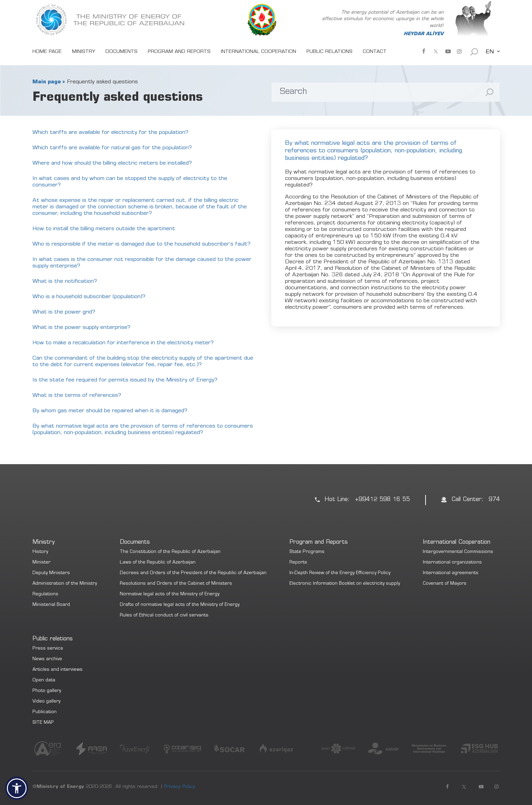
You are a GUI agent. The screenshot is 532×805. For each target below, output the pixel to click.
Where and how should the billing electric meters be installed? (112, 163)
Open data (44, 681)
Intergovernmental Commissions (458, 552)
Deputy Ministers (51, 573)
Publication (45, 712)
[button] (17, 788)
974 (494, 500)
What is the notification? (65, 281)
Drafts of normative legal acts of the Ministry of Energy (180, 605)
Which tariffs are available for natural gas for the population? (112, 148)
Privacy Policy (180, 787)
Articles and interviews (57, 670)
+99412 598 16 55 (382, 500)
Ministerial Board (51, 605)
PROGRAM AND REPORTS (179, 52)
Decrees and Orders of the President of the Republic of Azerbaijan (193, 573)
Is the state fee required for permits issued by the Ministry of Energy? (125, 380)
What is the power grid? (64, 312)
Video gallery (46, 702)
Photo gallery (47, 691)
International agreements (451, 573)
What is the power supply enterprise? (81, 328)
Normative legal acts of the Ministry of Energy (170, 594)
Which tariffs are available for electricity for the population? (110, 133)
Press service (48, 649)
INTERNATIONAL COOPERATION (258, 52)
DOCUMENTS (121, 52)
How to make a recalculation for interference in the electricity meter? (123, 343)
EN (490, 52)
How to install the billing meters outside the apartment (104, 229)
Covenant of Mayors (445, 584)
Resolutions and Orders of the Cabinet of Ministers (176, 584)
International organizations (452, 563)
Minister (41, 563)
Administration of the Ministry (65, 584)
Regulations (45, 594)
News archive (47, 659)
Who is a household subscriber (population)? (89, 297)
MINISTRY (84, 52)
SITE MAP (43, 723)
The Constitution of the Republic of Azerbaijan (170, 552)
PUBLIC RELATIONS (329, 52)
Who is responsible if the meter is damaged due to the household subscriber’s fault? (141, 244)
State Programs (307, 552)
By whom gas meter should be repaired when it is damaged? (110, 411)
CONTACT (375, 52)
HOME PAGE (47, 52)
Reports (298, 563)
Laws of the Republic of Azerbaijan (158, 563)
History (40, 552)
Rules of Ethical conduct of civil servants (164, 616)
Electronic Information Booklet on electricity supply (345, 584)
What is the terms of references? (77, 395)
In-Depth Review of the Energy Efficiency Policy (340, 573)
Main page (47, 82)
